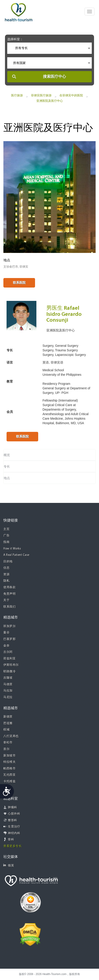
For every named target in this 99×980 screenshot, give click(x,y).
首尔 (6, 749)
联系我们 (9, 607)
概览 (7, 455)
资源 (6, 574)
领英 (9, 865)
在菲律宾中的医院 (71, 95)
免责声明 (9, 594)
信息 (6, 568)
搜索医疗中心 (54, 77)
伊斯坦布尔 (11, 665)
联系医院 (19, 283)
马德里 (8, 684)
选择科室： (15, 39)
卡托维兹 (9, 781)
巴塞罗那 (9, 639)
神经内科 (14, 833)
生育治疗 (14, 827)
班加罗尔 (9, 626)
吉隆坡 (8, 678)
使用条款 (9, 587)
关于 (6, 600)
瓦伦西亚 (9, 775)
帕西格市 (9, 769)
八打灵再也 (11, 736)
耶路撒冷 (9, 672)
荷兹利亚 (9, 659)
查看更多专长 (13, 846)
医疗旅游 (17, 95)
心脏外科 (14, 814)
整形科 (13, 820)
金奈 (6, 646)
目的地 (8, 562)
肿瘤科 (13, 808)
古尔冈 (8, 652)
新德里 (8, 717)
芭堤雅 (8, 723)
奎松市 (8, 743)
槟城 (6, 730)
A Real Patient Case (16, 555)
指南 (6, 542)
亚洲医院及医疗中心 (50, 101)
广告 (6, 536)
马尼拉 (8, 697)
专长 (7, 466)
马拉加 (8, 691)
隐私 (6, 581)
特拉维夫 (9, 762)
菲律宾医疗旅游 (41, 95)
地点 (7, 478)
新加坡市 (9, 756)
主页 (6, 529)
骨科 (11, 840)
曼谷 (6, 633)
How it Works (12, 549)
